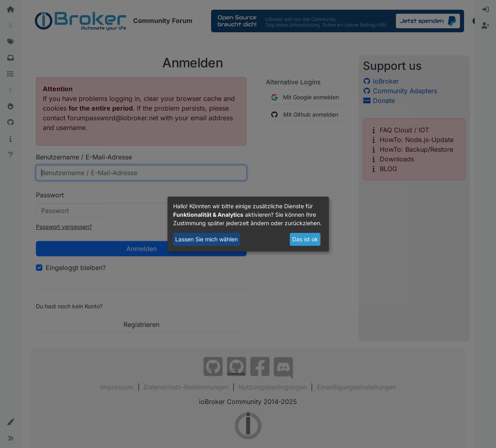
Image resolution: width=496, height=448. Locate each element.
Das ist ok (305, 239)
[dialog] (248, 224)
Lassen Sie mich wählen (206, 239)
